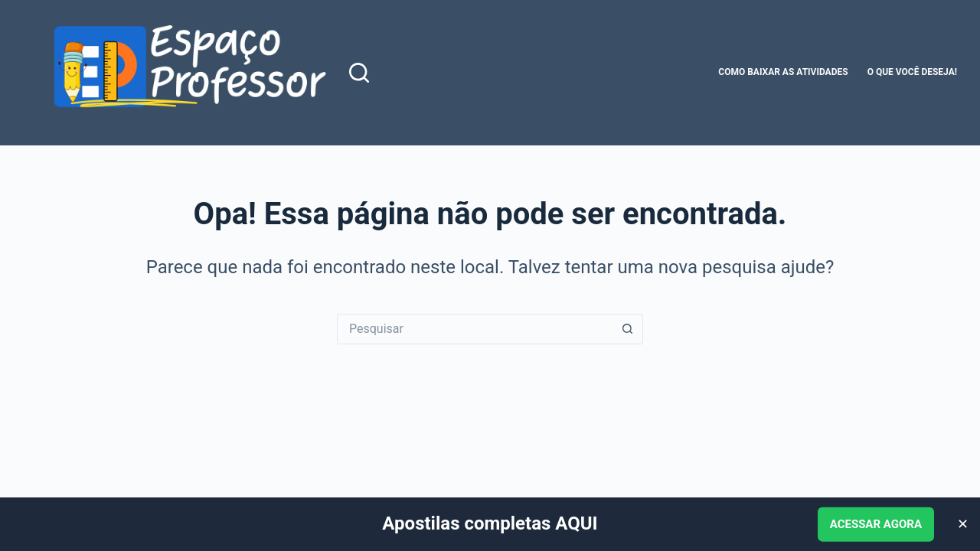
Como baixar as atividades (783, 72)
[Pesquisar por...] (475, 329)
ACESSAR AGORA (876, 524)
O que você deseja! (912, 72)
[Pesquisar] (359, 73)
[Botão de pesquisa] (628, 329)
